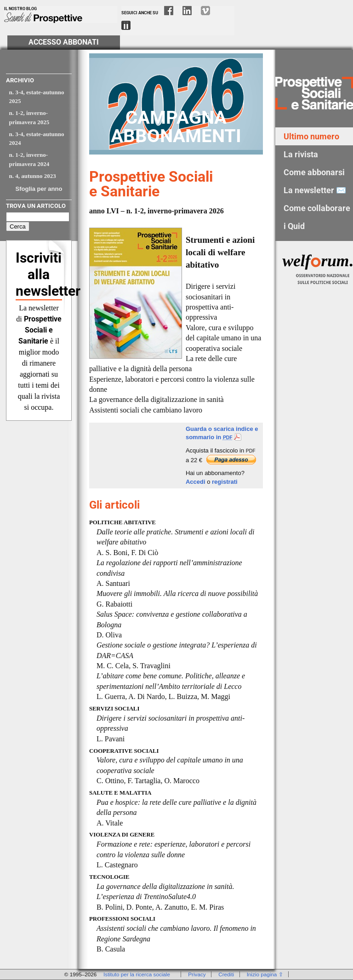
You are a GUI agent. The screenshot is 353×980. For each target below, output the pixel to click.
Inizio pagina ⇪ (265, 974)
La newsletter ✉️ (315, 190)
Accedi (196, 482)
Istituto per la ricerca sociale (137, 974)
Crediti (226, 974)
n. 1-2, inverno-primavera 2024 (29, 159)
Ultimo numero (311, 136)
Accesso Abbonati (64, 42)
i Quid (294, 226)
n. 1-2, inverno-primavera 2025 (29, 117)
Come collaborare (317, 208)
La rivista (301, 154)
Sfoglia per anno (39, 189)
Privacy (197, 974)
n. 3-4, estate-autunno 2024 (37, 139)
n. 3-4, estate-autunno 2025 (37, 97)
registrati (225, 482)
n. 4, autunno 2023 (33, 176)
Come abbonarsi (314, 172)
